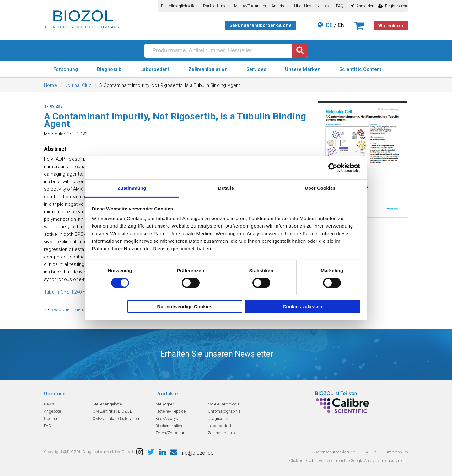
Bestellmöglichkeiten (179, 6)
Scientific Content (360, 69)
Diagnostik (109, 69)
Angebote (280, 6)
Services (256, 69)
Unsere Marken (303, 69)
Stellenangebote (107, 404)
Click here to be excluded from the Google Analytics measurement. (349, 460)
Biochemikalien (169, 426)
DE (329, 25)
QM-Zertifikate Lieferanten (116, 418)
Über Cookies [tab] (320, 188)
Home (51, 85)
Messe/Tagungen (250, 6)
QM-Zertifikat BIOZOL (112, 411)
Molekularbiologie (224, 404)
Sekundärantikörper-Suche (261, 25)
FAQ (340, 6)
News (49, 404)
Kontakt (324, 6)
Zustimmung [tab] (132, 188)
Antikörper (165, 404)
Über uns (303, 6)
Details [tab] (226, 188)
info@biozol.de (192, 453)
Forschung (66, 69)
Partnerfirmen (216, 6)
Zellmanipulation (208, 69)
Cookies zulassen (303, 307)
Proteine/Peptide (170, 411)
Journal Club (78, 85)
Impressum (398, 452)
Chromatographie (224, 411)
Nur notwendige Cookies (185, 307)
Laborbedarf (155, 69)
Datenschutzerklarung (335, 452)
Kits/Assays (167, 418)
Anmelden (363, 6)
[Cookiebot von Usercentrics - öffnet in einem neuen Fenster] (333, 167)
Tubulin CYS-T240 (63, 292)
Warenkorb (391, 26)
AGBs (371, 452)
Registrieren (393, 6)
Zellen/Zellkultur (170, 433)
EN (341, 25)
